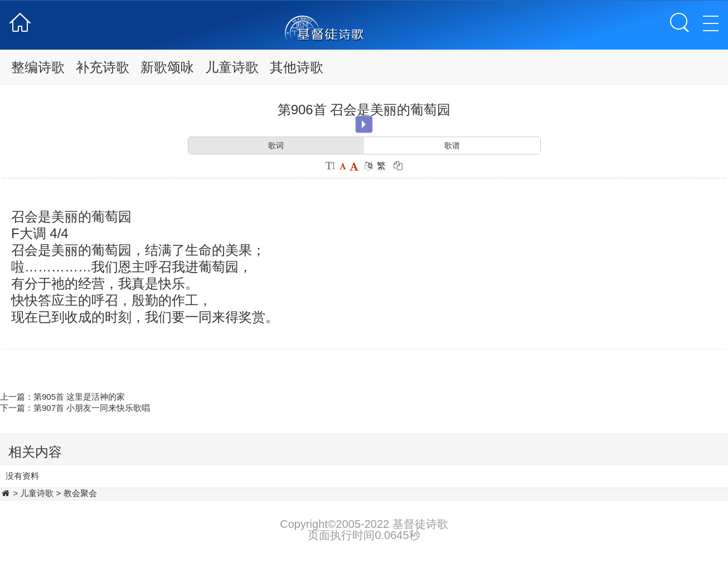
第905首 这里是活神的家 (79, 397)
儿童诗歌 (232, 67)
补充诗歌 (103, 67)
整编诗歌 (38, 67)
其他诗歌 (297, 67)
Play (364, 124)
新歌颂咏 (167, 67)
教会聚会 (80, 493)
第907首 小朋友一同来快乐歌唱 (92, 408)
